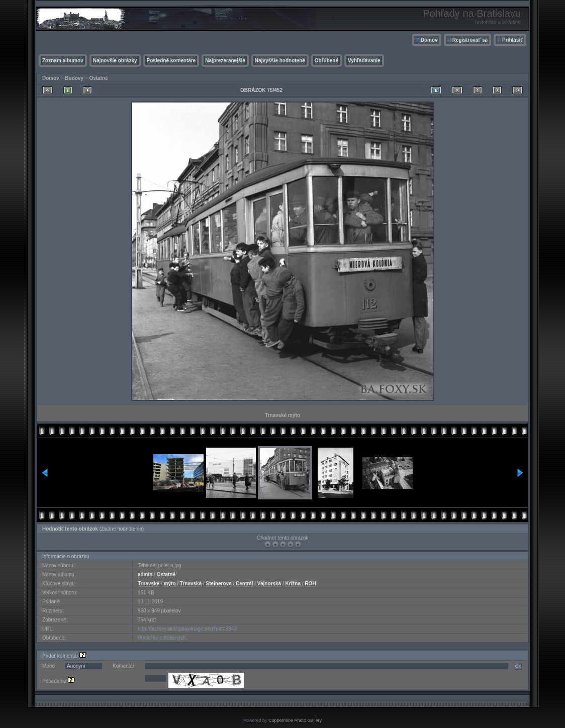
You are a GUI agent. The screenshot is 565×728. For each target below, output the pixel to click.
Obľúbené (326, 61)
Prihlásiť (512, 40)
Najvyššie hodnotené (280, 61)
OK (518, 666)
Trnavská (191, 584)
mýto (170, 584)
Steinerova (219, 584)
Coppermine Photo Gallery (295, 720)
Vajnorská (269, 584)
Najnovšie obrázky (115, 61)
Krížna (293, 584)
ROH (310, 584)
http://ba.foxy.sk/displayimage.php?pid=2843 (187, 629)
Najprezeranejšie (225, 61)
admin (145, 575)
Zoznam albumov (63, 61)
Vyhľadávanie (364, 61)
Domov (429, 40)
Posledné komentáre (171, 61)
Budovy (74, 78)
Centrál (244, 584)
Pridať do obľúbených (162, 638)
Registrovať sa (470, 40)
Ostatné (98, 78)
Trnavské (149, 584)
